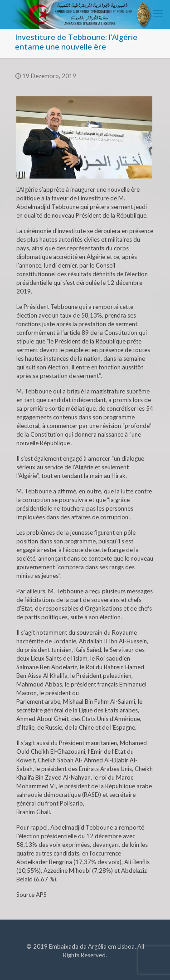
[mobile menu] (158, 14)
